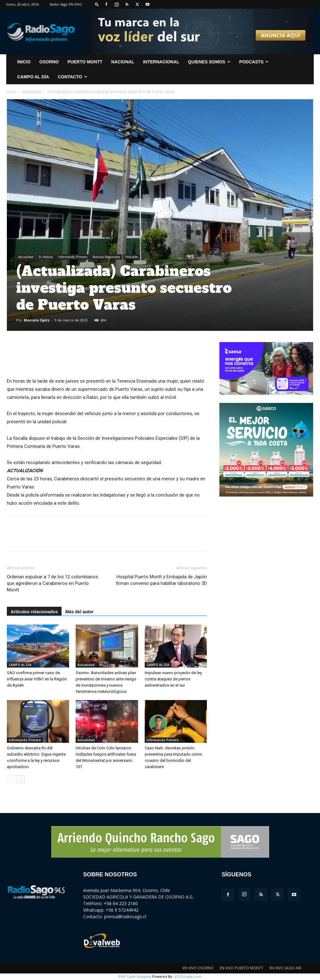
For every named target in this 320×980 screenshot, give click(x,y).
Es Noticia (46, 257)
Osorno (49, 62)
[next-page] (21, 779)
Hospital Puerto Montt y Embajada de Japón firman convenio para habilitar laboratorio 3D (161, 580)
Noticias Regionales (106, 257)
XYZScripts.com (188, 977)
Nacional (123, 62)
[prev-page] (11, 779)
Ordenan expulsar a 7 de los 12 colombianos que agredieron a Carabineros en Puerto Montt (52, 583)
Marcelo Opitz (37, 320)
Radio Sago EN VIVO (66, 4)
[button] (97, 4)
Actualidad (32, 92)
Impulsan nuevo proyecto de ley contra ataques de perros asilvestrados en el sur (173, 679)
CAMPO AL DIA (20, 665)
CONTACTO (72, 77)
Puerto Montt (85, 62)
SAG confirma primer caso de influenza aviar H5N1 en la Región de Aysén (37, 679)
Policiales (132, 257)
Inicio (12, 92)
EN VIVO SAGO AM (285, 968)
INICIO (24, 62)
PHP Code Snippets (135, 977)
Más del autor (79, 612)
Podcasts (254, 62)
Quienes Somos (209, 62)
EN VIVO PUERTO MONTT (242, 968)
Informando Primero (73, 257)
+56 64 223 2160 (121, 903)
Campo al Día (33, 77)
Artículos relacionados (34, 612)
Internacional (161, 62)
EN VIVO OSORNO (198, 968)
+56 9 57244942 (122, 910)
